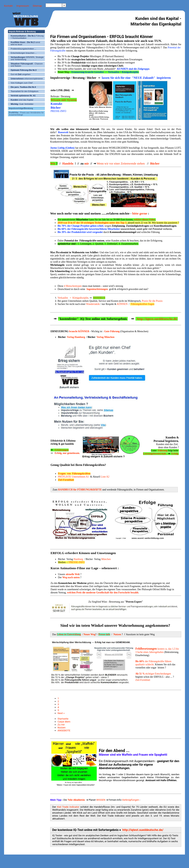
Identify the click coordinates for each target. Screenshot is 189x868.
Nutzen (62, 727)
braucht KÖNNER (79, 331)
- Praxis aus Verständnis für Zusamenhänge (26, 114)
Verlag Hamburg (76, 337)
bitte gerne (140, 213)
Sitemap (37, 6)
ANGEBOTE (64, 730)
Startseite (63, 719)
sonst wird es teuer (25, 43)
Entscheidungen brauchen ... (24, 53)
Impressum (23, 6)
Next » (61, 713)
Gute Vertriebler (22, 104)
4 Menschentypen (73, 286)
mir (87, 164)
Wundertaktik (93, 304)
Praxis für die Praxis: (152, 301)
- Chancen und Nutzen (27, 65)
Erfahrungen (62, 450)
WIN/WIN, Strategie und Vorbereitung (27, 58)
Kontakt (8, 6)
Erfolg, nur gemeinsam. (67, 453)
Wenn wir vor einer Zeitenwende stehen (121, 164)
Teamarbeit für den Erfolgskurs (25, 91)
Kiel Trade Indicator (68, 807)
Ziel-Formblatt (143, 680)
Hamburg (78, 559)
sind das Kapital (22, 100)
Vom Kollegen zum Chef (22, 83)
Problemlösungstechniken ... (23, 49)
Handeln (68, 164)
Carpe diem (64, 722)
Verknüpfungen (130, 800)
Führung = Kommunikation (27, 37)
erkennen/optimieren (27, 79)
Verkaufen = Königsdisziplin (73, 298)
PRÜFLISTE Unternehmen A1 (73, 477)
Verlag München (105, 337)
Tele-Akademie (76, 800)
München (106, 559)
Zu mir (61, 725)
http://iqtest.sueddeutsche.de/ (142, 830)
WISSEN (101, 800)
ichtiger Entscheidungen (153, 674)
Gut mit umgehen (21, 74)
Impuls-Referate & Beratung (22, 32)
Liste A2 (105, 477)
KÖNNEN (122, 304)
